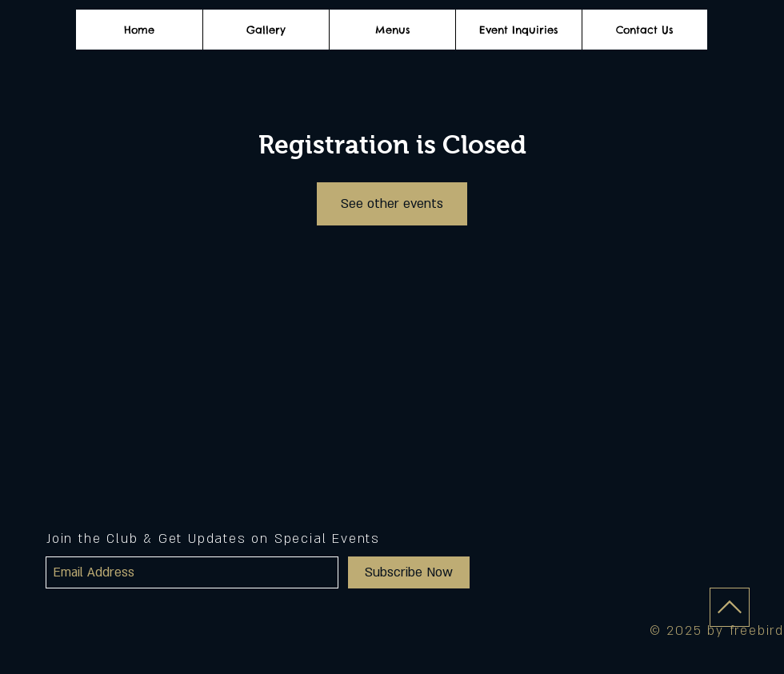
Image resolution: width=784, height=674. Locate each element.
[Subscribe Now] (409, 572)
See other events (392, 204)
